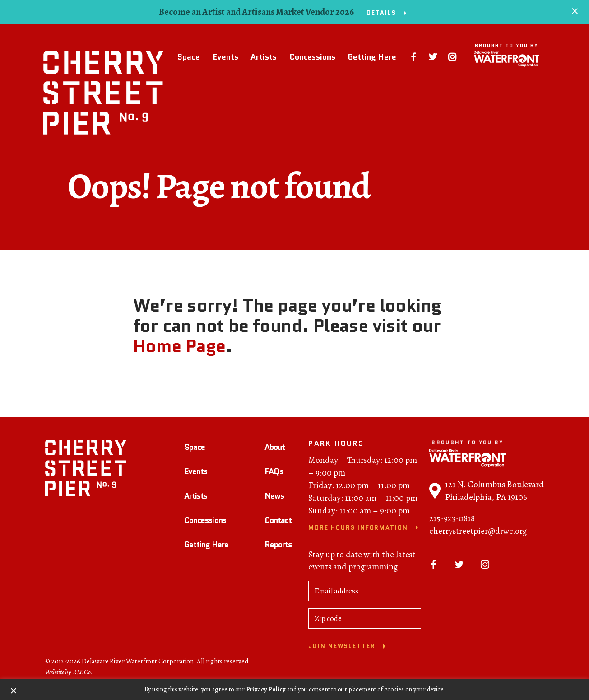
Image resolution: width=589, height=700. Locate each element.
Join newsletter (342, 649)
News (274, 499)
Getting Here (370, 57)
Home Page (179, 346)
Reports (278, 547)
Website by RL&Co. (69, 675)
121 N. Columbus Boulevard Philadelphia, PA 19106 (487, 494)
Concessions (311, 57)
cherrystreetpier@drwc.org (478, 534)
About (275, 450)
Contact (278, 523)
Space (187, 57)
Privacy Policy (266, 689)
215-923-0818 (452, 522)
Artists (262, 57)
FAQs (274, 474)
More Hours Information (358, 531)
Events (223, 57)
